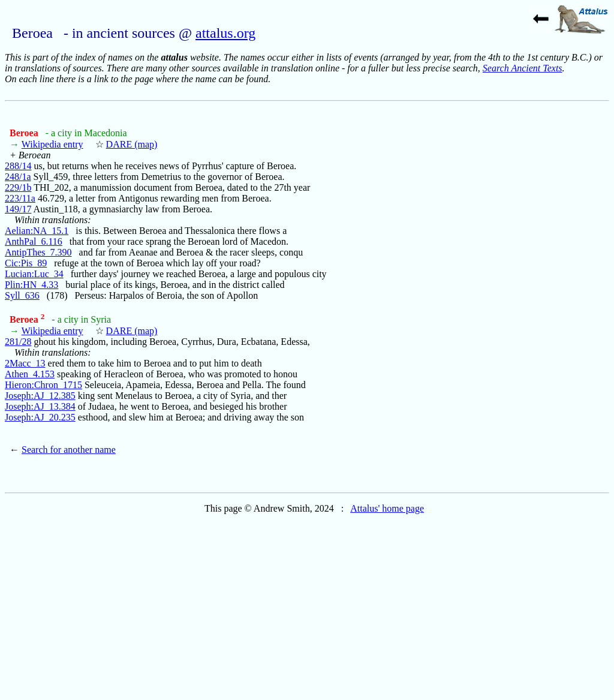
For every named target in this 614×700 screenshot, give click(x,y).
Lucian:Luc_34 (34, 274)
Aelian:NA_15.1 (37, 231)
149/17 (18, 209)
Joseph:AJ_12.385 (40, 396)
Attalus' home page (387, 508)
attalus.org (225, 33)
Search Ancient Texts (523, 68)
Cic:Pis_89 (26, 263)
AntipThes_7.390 (38, 252)
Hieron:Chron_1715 (43, 385)
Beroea (25, 133)
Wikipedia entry (52, 144)
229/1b (18, 187)
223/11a (20, 198)
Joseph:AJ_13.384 (40, 406)
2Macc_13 (25, 363)
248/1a (18, 177)
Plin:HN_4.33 (31, 285)
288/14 (18, 166)
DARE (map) (132, 144)
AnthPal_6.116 (34, 241)
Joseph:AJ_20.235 (40, 417)
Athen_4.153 (30, 374)
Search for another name (69, 450)
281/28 (18, 342)
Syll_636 (22, 295)
